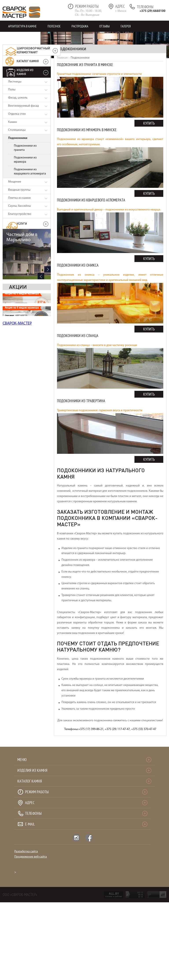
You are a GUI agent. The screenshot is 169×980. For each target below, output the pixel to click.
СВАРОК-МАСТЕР (17, 324)
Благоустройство (20, 214)
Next (48, 269)
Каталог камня (28, 61)
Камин (13, 122)
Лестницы (15, 82)
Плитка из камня (19, 198)
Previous (41, 276)
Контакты (15, 37)
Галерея (126, 26)
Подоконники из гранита (25, 148)
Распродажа (80, 26)
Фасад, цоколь (18, 98)
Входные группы (19, 190)
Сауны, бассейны (19, 206)
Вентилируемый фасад (23, 106)
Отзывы (104, 26)
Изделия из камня (25, 72)
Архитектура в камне (22, 26)
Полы (12, 90)
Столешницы (17, 130)
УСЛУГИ (22, 223)
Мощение (15, 182)
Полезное (54, 26)
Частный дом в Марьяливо (22, 237)
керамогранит (33, 50)
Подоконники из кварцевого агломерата (30, 172)
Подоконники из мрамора (25, 160)
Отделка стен (17, 114)
